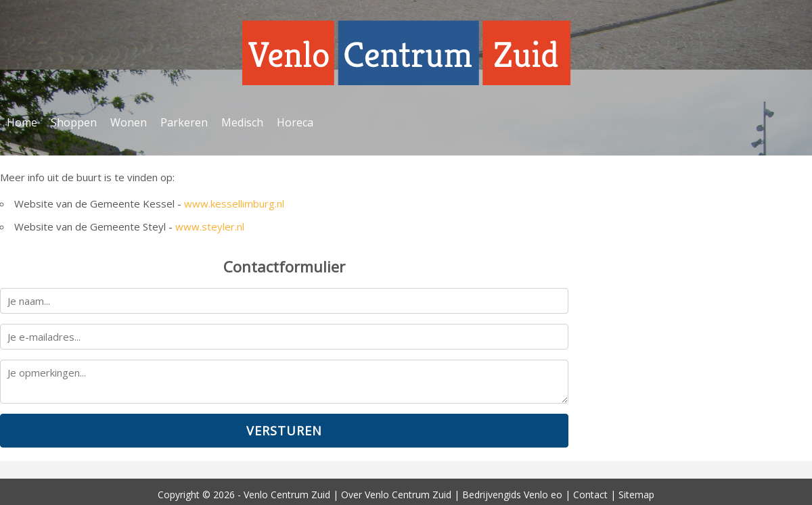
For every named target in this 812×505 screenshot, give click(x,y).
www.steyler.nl (210, 226)
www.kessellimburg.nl (234, 203)
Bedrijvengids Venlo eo (512, 495)
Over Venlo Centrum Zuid (396, 495)
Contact (590, 495)
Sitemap (636, 495)
